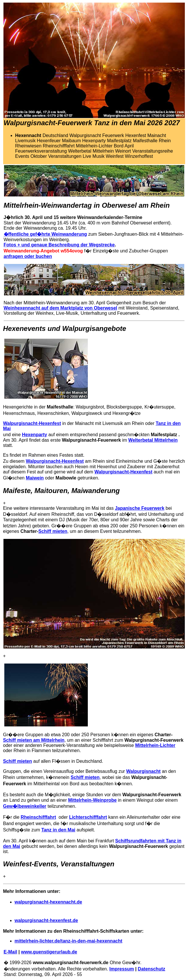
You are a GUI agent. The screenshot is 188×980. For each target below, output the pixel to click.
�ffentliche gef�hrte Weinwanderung (45, 234)
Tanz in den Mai (58, 830)
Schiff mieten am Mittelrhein (34, 740)
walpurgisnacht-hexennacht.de (49, 902)
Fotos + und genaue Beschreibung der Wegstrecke (59, 245)
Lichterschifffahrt (88, 817)
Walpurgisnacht (143, 771)
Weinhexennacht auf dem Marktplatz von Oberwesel (60, 308)
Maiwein (35, 478)
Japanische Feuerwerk (140, 508)
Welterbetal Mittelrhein (153, 440)
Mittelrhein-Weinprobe (92, 800)
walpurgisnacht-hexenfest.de (46, 920)
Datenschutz (152, 969)
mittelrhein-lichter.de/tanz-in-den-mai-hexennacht (69, 941)
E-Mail (11, 952)
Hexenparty (34, 435)
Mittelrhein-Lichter (155, 745)
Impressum (122, 969)
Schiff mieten (53, 531)
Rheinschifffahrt (38, 817)
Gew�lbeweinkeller (25, 806)
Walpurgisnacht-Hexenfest (32, 423)
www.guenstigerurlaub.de (49, 952)
